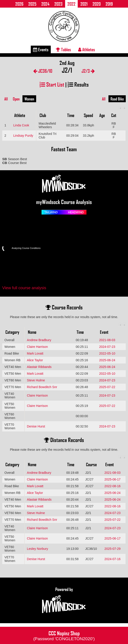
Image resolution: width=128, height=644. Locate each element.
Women (29, 99)
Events (41, 49)
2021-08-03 (107, 340)
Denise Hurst (36, 426)
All (6, 99)
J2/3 (88, 71)
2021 (84, 4)
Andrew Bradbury (39, 340)
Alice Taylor (35, 360)
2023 (58, 4)
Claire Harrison (37, 347)
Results (78, 84)
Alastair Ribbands (39, 367)
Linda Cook (21, 125)
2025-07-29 (113, 549)
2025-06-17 (113, 479)
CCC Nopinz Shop (64, 635)
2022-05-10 (107, 353)
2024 (45, 4)
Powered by (64, 600)
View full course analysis (24, 288)
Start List (52, 84)
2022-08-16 (113, 486)
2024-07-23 (107, 347)
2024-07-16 (113, 559)
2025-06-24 (107, 360)
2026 (19, 4)
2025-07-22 (107, 387)
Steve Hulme (36, 380)
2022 (71, 4)
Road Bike (117, 99)
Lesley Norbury (38, 549)
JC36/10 (43, 71)
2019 (109, 4)
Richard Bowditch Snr (42, 387)
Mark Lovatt (35, 353)
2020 (97, 4)
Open (16, 99)
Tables (63, 49)
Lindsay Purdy (23, 136)
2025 (32, 4)
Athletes (87, 49)
